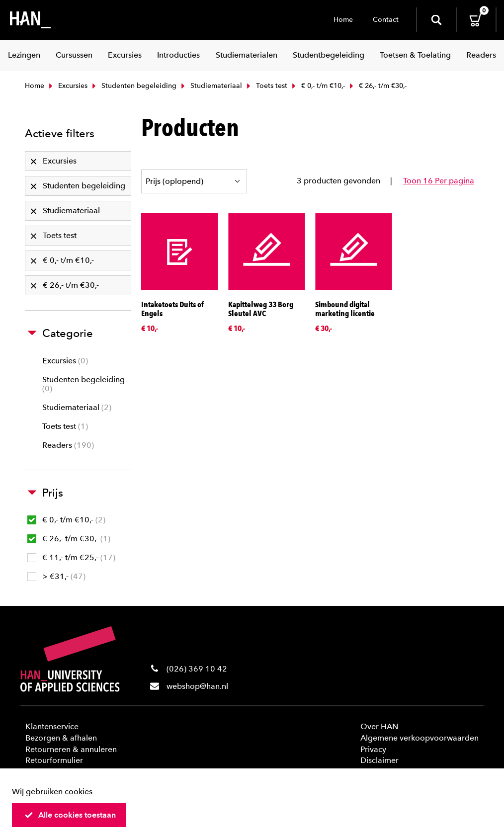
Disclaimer (379, 760)
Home (343, 20)
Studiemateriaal (210, 86)
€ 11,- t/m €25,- (71, 557)
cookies (79, 792)
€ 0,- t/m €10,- (317, 86)
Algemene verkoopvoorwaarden (420, 738)
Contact (386, 20)
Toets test (266, 86)
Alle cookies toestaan (70, 815)
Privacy (373, 749)
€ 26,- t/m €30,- (69, 539)
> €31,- (56, 576)
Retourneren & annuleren (71, 749)
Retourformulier (54, 760)
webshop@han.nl (197, 686)
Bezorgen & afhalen (61, 738)
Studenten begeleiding (133, 86)
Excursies (67, 86)
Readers (68, 445)
